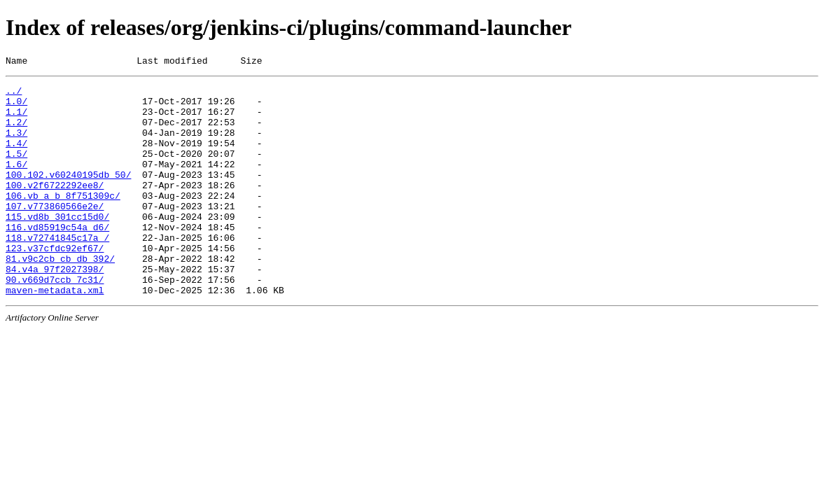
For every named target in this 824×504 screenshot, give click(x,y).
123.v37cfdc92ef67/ (55, 283)
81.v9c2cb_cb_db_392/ (60, 296)
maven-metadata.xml (55, 334)
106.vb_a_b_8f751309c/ (63, 220)
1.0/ (16, 107)
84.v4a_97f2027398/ (55, 309)
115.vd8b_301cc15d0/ (57, 246)
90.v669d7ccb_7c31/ (55, 321)
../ (14, 94)
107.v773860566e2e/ (55, 233)
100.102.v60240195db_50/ (68, 195)
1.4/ (16, 157)
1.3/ (16, 145)
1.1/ (16, 120)
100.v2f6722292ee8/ (55, 208)
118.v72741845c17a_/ (57, 271)
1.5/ (16, 170)
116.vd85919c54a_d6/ (57, 258)
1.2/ (16, 132)
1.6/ (16, 183)
